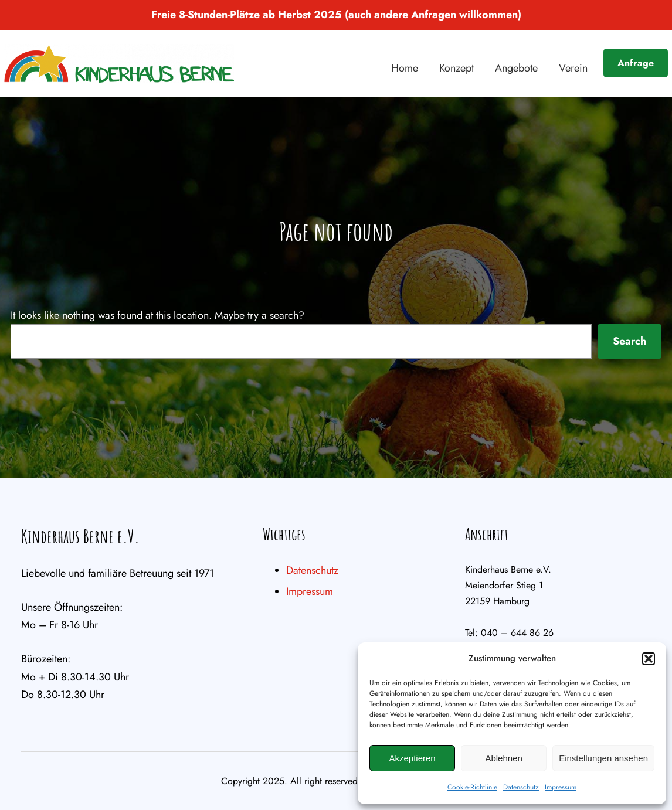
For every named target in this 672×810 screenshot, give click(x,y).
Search (629, 341)
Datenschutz (521, 787)
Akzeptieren (412, 758)
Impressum (561, 787)
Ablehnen (503, 758)
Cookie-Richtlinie (472, 787)
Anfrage (636, 63)
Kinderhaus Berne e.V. (80, 536)
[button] (649, 659)
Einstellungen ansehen (603, 758)
